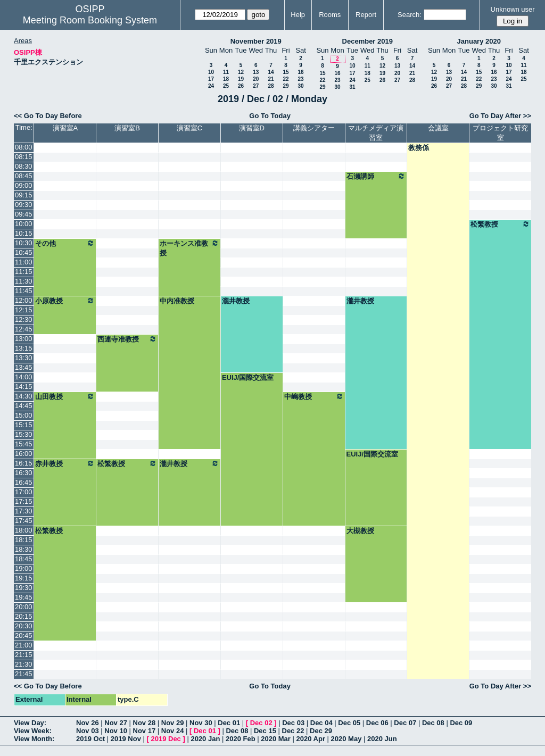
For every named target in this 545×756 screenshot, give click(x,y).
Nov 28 (144, 723)
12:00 (24, 300)
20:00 (24, 607)
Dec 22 (293, 731)
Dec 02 (261, 723)
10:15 (24, 233)
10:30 (24, 243)
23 (300, 79)
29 (286, 86)
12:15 (24, 310)
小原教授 (65, 301)
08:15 (24, 157)
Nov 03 (88, 731)
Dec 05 (349, 723)
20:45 (24, 635)
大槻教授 (360, 531)
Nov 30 (201, 723)
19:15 (24, 578)
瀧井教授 (236, 301)
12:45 (24, 329)
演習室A (65, 128)
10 (211, 72)
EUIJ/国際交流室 (248, 377)
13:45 (24, 367)
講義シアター (314, 128)
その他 (65, 243)
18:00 (24, 530)
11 (226, 72)
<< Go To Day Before (48, 116)
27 (256, 86)
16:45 (24, 482)
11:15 (24, 272)
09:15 (24, 195)
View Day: (30, 723)
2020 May (346, 739)
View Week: (33, 731)
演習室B (127, 128)
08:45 (24, 176)
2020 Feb (241, 739)
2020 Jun (382, 739)
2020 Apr (311, 739)
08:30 (24, 166)
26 (241, 86)
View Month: (34, 739)
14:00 (24, 377)
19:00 (24, 568)
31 (352, 87)
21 (271, 79)
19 (241, 79)
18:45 (24, 559)
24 (211, 86)
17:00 (24, 492)
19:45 (24, 597)
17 (211, 79)
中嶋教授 (314, 396)
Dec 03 (293, 723)
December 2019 (368, 41)
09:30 (24, 205)
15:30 (24, 434)
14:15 (24, 387)
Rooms (330, 15)
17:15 (24, 501)
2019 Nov (126, 739)
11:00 (24, 262)
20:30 (24, 626)
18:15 (24, 540)
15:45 (24, 444)
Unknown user (513, 9)
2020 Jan (205, 739)
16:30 (24, 473)
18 (226, 79)
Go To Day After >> (500, 116)
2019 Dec (166, 739)
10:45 (24, 252)
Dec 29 (321, 731)
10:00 (24, 224)
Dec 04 (321, 723)
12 (241, 72)
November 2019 (256, 41)
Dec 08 (433, 723)
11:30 (24, 281)
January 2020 (479, 41)
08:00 (24, 147)
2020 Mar (276, 739)
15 (286, 72)
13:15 (24, 348)
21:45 (24, 674)
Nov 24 (173, 731)
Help (298, 15)
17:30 (24, 511)
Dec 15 (265, 731)
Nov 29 (173, 723)
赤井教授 (65, 463)
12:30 (24, 319)
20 (256, 79)
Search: (410, 15)
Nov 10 (116, 731)
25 (226, 86)
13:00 (24, 339)
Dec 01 (229, 723)
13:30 (24, 358)
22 (286, 79)
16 (300, 72)
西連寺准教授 (127, 339)
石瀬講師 (376, 176)
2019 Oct (90, 739)
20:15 (24, 616)
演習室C (189, 128)
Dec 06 (377, 723)
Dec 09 (461, 723)
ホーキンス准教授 (189, 248)
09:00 (24, 185)
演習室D (252, 128)
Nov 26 (88, 723)
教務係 (419, 148)
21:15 (24, 655)
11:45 (24, 291)
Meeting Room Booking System (90, 20)
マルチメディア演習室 (376, 133)
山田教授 (65, 396)
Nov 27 (116, 723)
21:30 (24, 664)
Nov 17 (144, 731)
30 (300, 86)
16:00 (24, 454)
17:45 (24, 521)
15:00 (24, 415)
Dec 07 (405, 723)
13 (256, 72)
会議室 (438, 128)
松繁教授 (500, 224)
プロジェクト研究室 (500, 133)
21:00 (24, 645)
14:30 (24, 396)
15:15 (24, 425)
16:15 (24, 463)
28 (271, 86)
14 (271, 72)
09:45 (24, 214)
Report (366, 15)
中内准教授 (177, 301)
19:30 (24, 588)
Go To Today (270, 116)
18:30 (24, 549)
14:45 (24, 406)
